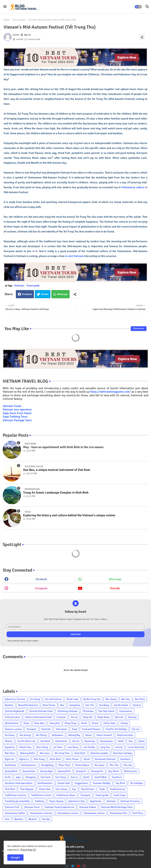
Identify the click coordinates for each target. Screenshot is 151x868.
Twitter (45, 294)
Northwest (10, 765)
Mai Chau (10, 753)
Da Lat (74, 717)
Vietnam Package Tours (17, 420)
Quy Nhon (114, 771)
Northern (125, 759)
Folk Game (61, 729)
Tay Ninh (120, 783)
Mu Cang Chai (62, 753)
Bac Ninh (140, 699)
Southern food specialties (19, 783)
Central (137, 705)
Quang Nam (29, 771)
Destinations (12, 723)
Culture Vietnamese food (38, 717)
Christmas (88, 711)
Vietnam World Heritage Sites (117, 807)
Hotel (121, 741)
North (87, 759)
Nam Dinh (80, 753)
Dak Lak (119, 717)
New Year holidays (123, 753)
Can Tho (90, 705)
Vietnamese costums (41, 813)
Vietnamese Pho (118, 813)
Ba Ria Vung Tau (92, 699)
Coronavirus (126, 711)
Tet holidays (137, 783)
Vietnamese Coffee (15, 813)
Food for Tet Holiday (116, 729)
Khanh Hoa (25, 747)
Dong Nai (55, 723)
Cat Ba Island (121, 705)
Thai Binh (10, 789)
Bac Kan (126, 699)
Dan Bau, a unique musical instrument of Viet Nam (57, 470)
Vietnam (111, 801)
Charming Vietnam (67, 711)
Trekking (39, 801)
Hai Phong (41, 735)
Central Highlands (14, 711)
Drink (84, 723)
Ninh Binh (55, 759)
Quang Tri (81, 771)
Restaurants (131, 771)
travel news (119, 795)
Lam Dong (73, 747)
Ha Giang (10, 735)
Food (74, 729)
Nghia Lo (24, 759)
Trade (102, 789)
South (86, 777)
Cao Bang (104, 705)
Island (141, 741)
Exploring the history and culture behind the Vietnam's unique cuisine (69, 515)
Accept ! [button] (15, 858)
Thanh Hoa (45, 789)
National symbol (99, 753)
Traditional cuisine (41, 795)
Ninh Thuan (72, 759)
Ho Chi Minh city (27, 741)
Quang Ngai (46, 771)
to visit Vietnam (74, 256)
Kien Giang (42, 747)
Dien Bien (40, 723)
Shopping (31, 777)
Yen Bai (46, 819)
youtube (115, 588)
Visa (7, 819)
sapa (18, 777)
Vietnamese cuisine (68, 813)
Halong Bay (74, 735)
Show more (139, 328)
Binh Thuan (49, 705)
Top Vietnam (88, 789)
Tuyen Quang (56, 801)
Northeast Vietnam (105, 759)
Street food (64, 783)
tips (74, 789)
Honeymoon (106, 741)
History (9, 741)
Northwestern (29, 765)
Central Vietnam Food (41, 711)
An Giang (35, 699)
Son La (74, 777)
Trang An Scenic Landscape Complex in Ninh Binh (56, 493)
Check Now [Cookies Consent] (27, 850)
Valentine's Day (77, 801)
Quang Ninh (64, 771)
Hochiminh (61, 741)
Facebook (27, 294)
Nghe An (9, 759)
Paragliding (47, 765)
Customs (61, 717)
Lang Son (105, 747)
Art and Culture (53, 699)
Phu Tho (114, 765)
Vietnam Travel (12, 406)
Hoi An (76, 741)
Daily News (104, 717)
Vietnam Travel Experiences (59, 807)
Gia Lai (135, 729)
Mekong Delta (27, 753)
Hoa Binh (45, 741)
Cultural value (12, 717)
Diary (26, 723)
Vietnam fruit (12, 807)
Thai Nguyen (27, 789)
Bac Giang (111, 699)
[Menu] (5, 7)
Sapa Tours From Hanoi (17, 413)
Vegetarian (96, 801)
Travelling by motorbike (17, 801)
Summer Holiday (102, 783)
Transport (85, 795)
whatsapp (115, 579)
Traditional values (66, 795)
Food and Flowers (91, 729)
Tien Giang (61, 789)
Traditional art (117, 789)
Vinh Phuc (138, 813)
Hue (131, 741)
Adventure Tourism (15, 699)
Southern (117, 777)
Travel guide (19, 20)
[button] (138, 7)
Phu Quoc (99, 765)
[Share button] (75, 294)
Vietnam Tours (32, 807)
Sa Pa (8, 777)
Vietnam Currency (130, 801)
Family (124, 723)
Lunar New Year (136, 747)
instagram (41, 588)
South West (101, 777)
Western (33, 819)
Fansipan (32, 729)
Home (7, 20)
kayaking (10, 747)
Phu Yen (128, 765)
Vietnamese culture (133, 187)
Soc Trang (60, 777)
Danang (132, 717)
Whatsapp (62, 294)
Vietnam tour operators (17, 410)
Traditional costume (15, 795)
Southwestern (45, 783)
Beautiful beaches (28, 705)
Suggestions (81, 783)
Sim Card (45, 777)
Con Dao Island (106, 711)
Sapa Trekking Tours (15, 417)
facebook (41, 579)
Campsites (75, 705)
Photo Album (82, 765)
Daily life (88, 717)
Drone (95, 723)
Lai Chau (58, 747)
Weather (19, 819)
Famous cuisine (13, 729)
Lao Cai (119, 747)
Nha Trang (39, 759)
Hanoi (88, 735)
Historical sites (125, 735)
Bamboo (9, 705)
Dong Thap (70, 723)
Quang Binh (11, 771)
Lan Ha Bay (89, 747)
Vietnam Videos (88, 807)
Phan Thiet (64, 765)
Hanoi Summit (104, 735)
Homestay (90, 741)
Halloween (57, 735)
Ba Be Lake (72, 699)
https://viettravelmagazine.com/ (110, 392)
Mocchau (45, 753)
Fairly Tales (110, 723)
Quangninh (97, 771)
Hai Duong (25, 735)
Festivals (19, 286)
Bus (62, 705)
